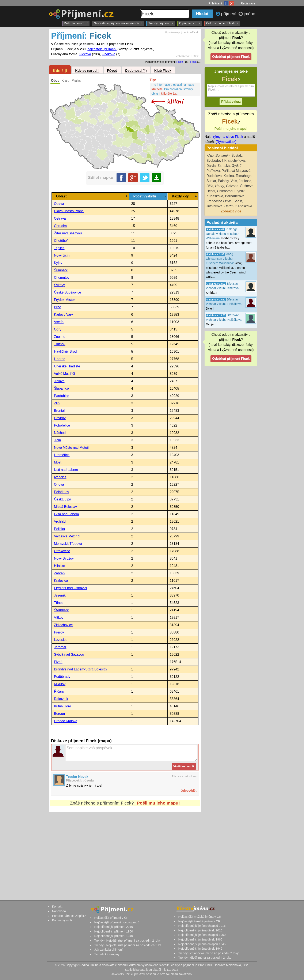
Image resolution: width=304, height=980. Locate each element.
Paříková (213, 171)
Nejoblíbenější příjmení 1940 (113, 936)
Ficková (85, 54)
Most (58, 462)
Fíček (180, 62)
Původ (112, 71)
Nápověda (59, 911)
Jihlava (59, 381)
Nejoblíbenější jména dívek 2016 (200, 930)
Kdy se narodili (87, 71)
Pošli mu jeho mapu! (158, 803)
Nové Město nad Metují (71, 448)
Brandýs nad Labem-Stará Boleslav (81, 669)
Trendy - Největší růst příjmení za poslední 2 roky (127, 941)
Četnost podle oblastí (222, 23)
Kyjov (58, 263)
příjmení (229, 14)
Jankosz (245, 181)
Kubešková (215, 196)
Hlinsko (60, 566)
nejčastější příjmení (102, 49)
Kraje (66, 81)
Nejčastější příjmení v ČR (111, 918)
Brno (58, 307)
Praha (76, 81)
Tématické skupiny (107, 954)
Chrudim (60, 226)
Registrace (248, 3)
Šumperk (61, 270)
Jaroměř (60, 647)
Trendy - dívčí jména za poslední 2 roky (205, 958)
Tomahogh (244, 176)
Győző (236, 166)
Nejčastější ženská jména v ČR (199, 921)
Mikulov (60, 684)
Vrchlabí (60, 521)
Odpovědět (189, 791)
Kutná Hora (63, 706)
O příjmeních (190, 23)
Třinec (59, 603)
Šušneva (247, 186)
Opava (59, 204)
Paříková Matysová (236, 171)
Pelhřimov (62, 492)
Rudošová (214, 176)
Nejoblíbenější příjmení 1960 (113, 931)
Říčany (59, 691)
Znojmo (60, 337)
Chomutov (62, 278)
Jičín (58, 440)
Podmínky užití (62, 920)
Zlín (57, 403)
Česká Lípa (63, 499)
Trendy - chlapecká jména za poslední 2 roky (208, 953)
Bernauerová (235, 196)
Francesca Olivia (219, 201)
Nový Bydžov (64, 558)
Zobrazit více (231, 211)
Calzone (232, 186)
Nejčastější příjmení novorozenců (118, 23)
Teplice (59, 248)
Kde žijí (60, 71)
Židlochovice (63, 625)
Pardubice (62, 396)
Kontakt (57, 907)
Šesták (237, 156)
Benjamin (223, 156)
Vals (234, 181)
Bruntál (59, 411)
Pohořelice (62, 425)
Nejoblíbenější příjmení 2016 (113, 927)
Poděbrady (62, 677)
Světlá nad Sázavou (69, 654)
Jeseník (60, 595)
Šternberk (61, 610)
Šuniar (211, 181)
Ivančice (60, 477)
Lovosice (61, 640)
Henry (220, 186)
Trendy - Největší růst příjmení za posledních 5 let (128, 945)
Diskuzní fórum (76, 23)
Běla (210, 186)
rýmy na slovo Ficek (228, 137)
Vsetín (59, 322)
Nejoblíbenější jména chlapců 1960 (202, 935)
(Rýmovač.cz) (226, 142)
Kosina (229, 176)
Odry (58, 329)
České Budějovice (68, 292)
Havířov (60, 418)
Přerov (59, 632)
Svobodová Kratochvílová (226, 161)
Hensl (211, 191)
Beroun (60, 714)
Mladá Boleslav (66, 507)
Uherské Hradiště (67, 366)
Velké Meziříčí (65, 374)
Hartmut (230, 206)
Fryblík (240, 191)
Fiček (193, 62)
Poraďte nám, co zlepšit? (69, 916)
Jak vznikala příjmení (108, 950)
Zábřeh (59, 573)
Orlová (59, 485)
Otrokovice (62, 551)
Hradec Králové (66, 721)
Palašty (223, 181)
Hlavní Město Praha (69, 211)
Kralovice (61, 581)
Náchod (60, 433)
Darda (211, 166)
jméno (250, 14)
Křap (210, 156)
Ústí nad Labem (66, 470)
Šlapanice (61, 388)
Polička (60, 529)
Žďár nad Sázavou (68, 233)
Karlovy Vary (64, 315)
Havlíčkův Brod (65, 351)
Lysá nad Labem (66, 514)
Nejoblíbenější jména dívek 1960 (200, 939)
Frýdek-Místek (65, 300)
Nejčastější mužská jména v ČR (200, 917)
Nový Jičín (62, 255)
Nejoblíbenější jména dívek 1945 (200, 949)
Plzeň (58, 662)
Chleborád (225, 191)
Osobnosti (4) (136, 71)
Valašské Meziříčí (67, 536)
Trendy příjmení (161, 23)
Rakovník (61, 699)
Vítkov (59, 618)
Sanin (238, 201)
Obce (55, 81)
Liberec (60, 359)
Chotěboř (61, 241)
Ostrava (60, 218)
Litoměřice (62, 455)
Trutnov (60, 344)
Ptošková (245, 206)
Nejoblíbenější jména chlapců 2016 (202, 926)
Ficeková (109, 54)
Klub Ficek (163, 71)
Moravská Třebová (68, 544)
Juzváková (214, 206)
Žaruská (224, 166)
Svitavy (60, 285)
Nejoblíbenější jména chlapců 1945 (202, 944)
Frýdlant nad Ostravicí (71, 588)
